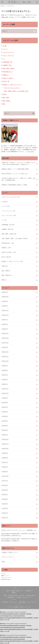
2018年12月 (5, 439)
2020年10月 (5, 361)
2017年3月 (5, 481)
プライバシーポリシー (8, 557)
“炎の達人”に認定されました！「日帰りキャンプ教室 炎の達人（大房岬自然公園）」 (19, 179)
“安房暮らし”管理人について (10, 552)
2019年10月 (5, 393)
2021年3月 (5, 347)
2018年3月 (5, 467)
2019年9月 (5, 398)
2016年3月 (5, 513)
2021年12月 (5, 334)
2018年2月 (5, 472)
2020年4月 (5, 375)
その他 (4, 46)
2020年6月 (5, 370)
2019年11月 (5, 389)
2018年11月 (5, 444)
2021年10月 (5, 343)
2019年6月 (5, 412)
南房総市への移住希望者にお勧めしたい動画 (14, 185)
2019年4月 (5, 421)
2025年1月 (5, 292)
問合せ (4, 562)
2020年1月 (5, 384)
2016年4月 (5, 508)
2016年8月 (5, 490)
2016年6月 (5, 499)
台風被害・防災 (7, 65)
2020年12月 (5, 352)
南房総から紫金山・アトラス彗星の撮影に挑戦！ (16, 169)
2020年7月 (5, 366)
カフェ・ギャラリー (8, 55)
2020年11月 (5, 357)
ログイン (4, 574)
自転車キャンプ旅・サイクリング (12, 85)
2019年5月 (5, 416)
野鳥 (4, 104)
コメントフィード (6, 577)
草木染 (4, 94)
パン (4, 59)
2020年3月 (5, 380)
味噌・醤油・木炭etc (9, 68)
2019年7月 (5, 407)
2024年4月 (5, 301)
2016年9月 (5, 485)
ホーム (15, 588)
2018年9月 (5, 453)
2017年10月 (5, 476)
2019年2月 (5, 430)
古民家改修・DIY (7, 62)
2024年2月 (5, 306)
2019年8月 (5, 403)
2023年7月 (5, 320)
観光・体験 (6, 98)
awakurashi (15, 535)
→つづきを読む (30, 152)
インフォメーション (8, 52)
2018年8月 (5, 458)
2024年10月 (5, 297)
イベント (5, 49)
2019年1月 (5, 435)
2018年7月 (5, 462)
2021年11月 (5, 338)
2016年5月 (5, 504)
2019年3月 (5, 426)
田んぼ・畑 (6, 81)
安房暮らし (6, 75)
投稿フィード (5, 576)
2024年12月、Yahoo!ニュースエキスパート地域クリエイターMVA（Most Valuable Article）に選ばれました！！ (18, 163)
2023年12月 (5, 311)
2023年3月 (5, 324)
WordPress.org (6, 579)
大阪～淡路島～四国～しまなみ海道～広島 (16, 91)
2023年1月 (5, 329)
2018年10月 (5, 449)
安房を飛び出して (8, 72)
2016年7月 (5, 495)
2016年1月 (5, 518)
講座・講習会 (6, 101)
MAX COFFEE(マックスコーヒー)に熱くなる (15, 174)
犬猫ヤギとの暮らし (8, 78)
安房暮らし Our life (19, 2)
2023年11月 (5, 315)
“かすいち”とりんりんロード (12, 88)
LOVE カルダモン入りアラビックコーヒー (13, 530)
